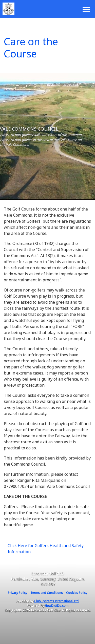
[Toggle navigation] (86, 9)
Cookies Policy (77, 593)
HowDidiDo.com (57, 606)
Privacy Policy (17, 593)
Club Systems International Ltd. (57, 601)
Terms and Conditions (47, 593)
